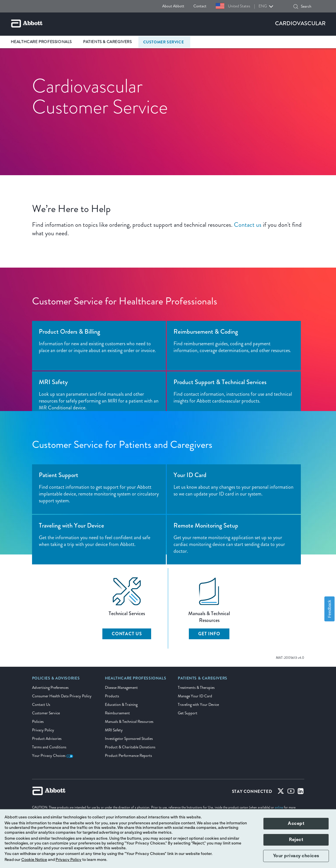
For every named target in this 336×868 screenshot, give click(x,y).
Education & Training (121, 705)
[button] (296, 7)
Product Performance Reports (128, 756)
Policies (38, 722)
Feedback (329, 609)
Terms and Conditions (49, 747)
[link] (56, 680)
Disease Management (121, 688)
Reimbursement (117, 713)
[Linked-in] (301, 792)
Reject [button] (296, 840)
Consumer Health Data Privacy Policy (62, 696)
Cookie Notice (34, 860)
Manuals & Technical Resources (129, 722)
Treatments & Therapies (196, 688)
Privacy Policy (43, 730)
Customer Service (46, 713)
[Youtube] (291, 792)
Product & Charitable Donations (130, 747)
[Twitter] (281, 792)
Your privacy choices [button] (296, 856)
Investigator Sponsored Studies (129, 739)
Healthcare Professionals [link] (41, 42)
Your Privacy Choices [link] (53, 756)
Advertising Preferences (50, 688)
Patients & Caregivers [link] (107, 42)
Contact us (248, 225)
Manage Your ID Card (195, 696)
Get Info (209, 634)
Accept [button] (296, 823)
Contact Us (127, 634)
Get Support (188, 713)
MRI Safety (114, 730)
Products (112, 696)
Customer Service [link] (164, 42)
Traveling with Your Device (198, 705)
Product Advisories (47, 739)
